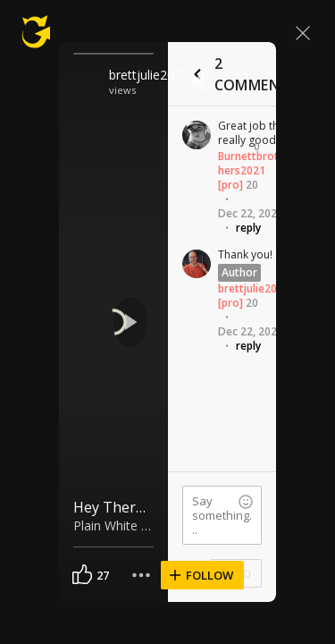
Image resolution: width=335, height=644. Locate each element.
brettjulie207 (145, 75)
